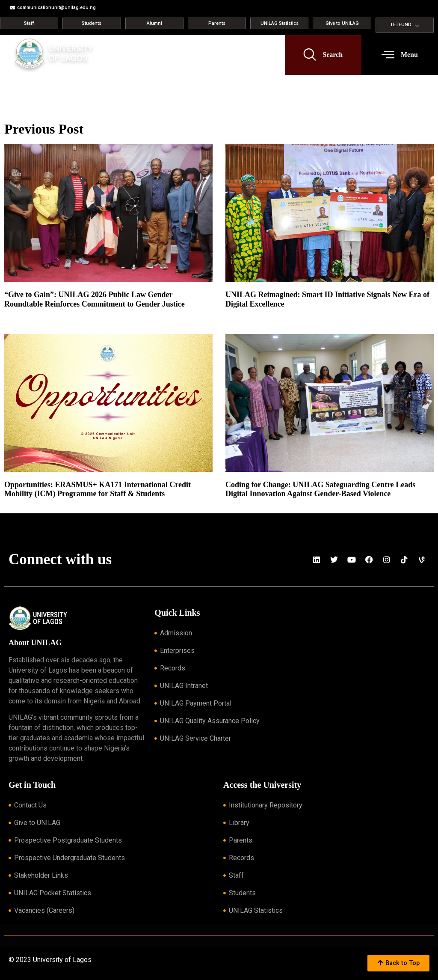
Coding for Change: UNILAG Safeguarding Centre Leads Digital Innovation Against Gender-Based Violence (320, 489)
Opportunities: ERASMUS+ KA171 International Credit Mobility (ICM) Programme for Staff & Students (98, 489)
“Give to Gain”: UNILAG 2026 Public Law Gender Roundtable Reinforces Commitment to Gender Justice (95, 299)
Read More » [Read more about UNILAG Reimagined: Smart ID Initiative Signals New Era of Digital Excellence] (239, 314)
